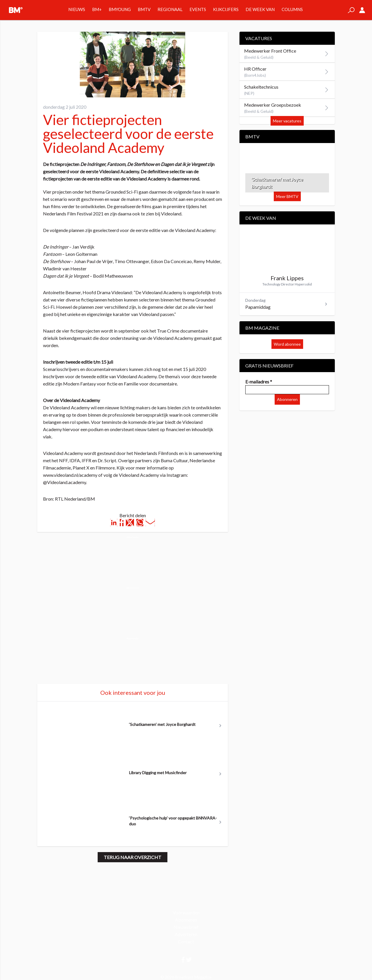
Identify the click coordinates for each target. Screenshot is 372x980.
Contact (186, 941)
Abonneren (287, 399)
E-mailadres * (259, 382)
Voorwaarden (186, 912)
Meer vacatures (287, 121)
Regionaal (170, 9)
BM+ (97, 9)
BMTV (144, 9)
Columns (292, 9)
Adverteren (186, 934)
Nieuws (77, 9)
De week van (260, 9)
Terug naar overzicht (133, 857)
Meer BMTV (287, 196)
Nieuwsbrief (186, 927)
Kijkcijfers (226, 9)
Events (198, 9)
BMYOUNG (120, 9)
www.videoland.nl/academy (70, 475)
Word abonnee (287, 344)
